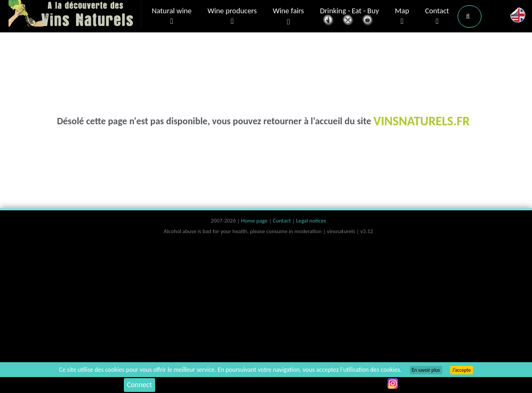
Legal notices (311, 221)
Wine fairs (288, 17)
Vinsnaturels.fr (75, 14)
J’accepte (462, 370)
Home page (255, 221)
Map (402, 16)
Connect (140, 385)
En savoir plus (426, 370)
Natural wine (172, 16)
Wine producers (232, 16)
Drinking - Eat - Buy (349, 17)
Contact (437, 16)
